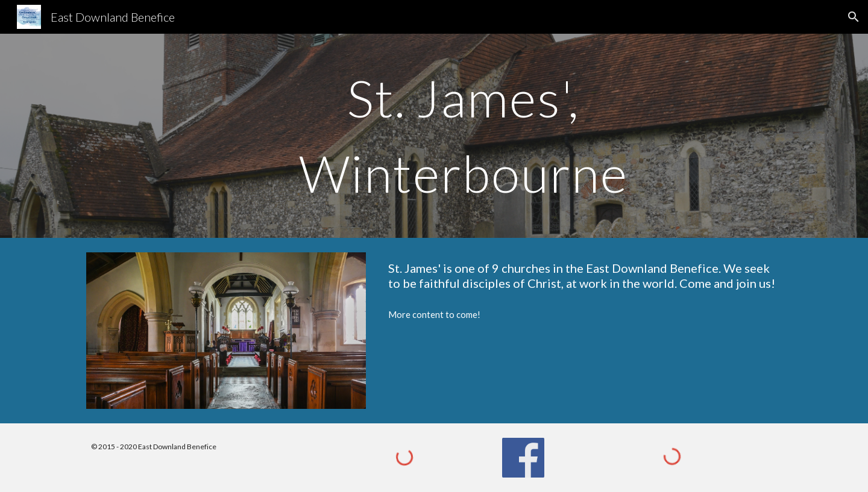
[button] (854, 17)
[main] (464, 136)
